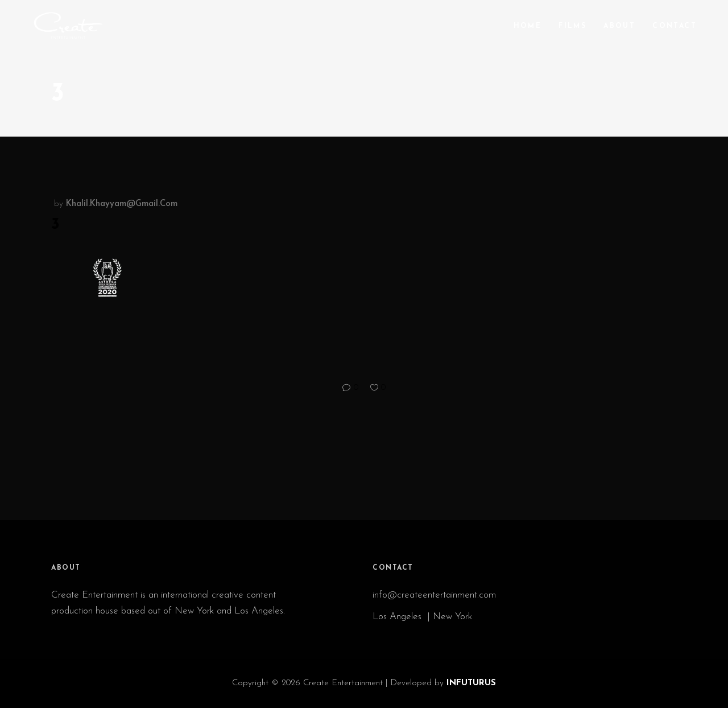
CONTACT (393, 568)
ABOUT (66, 568)
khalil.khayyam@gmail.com (122, 204)
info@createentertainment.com (436, 595)
